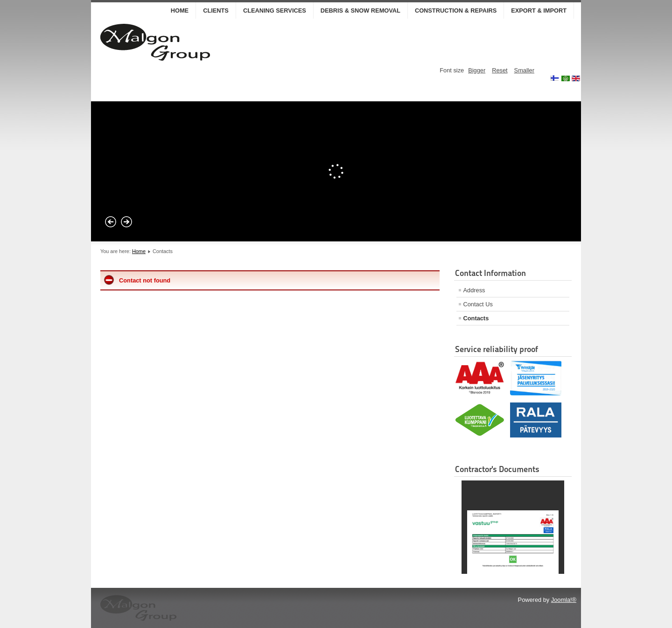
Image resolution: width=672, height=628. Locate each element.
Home (180, 11)
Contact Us (478, 304)
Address (474, 290)
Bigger (477, 70)
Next (126, 222)
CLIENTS (216, 11)
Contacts (476, 318)
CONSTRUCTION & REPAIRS (456, 11)
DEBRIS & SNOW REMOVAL (360, 11)
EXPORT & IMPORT (539, 11)
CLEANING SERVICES (275, 11)
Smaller (524, 70)
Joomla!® (564, 600)
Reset (500, 70)
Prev (111, 222)
